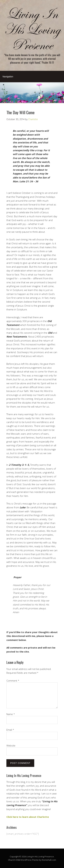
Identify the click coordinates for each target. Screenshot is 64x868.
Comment (13, 681)
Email (10, 730)
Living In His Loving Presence (32, 30)
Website (11, 746)
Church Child (14, 860)
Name (11, 714)
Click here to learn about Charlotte (28, 817)
